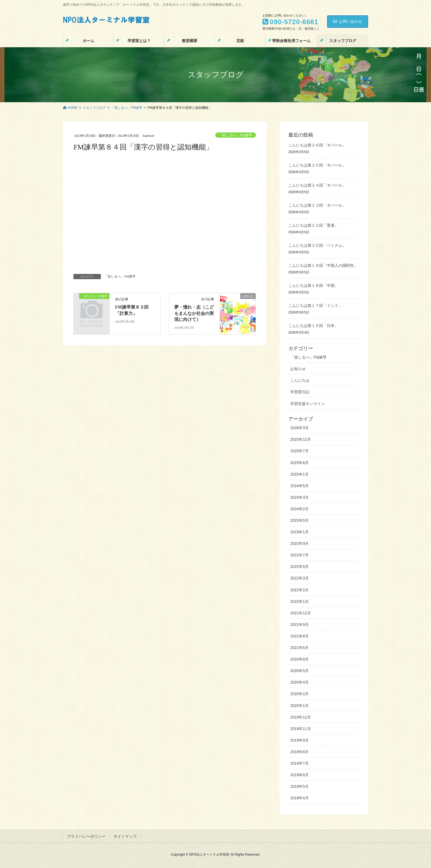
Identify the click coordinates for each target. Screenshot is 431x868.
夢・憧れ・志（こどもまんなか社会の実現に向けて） (194, 313)
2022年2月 (299, 590)
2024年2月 (299, 509)
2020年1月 (299, 706)
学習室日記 (300, 392)
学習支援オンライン (308, 404)
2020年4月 (299, 682)
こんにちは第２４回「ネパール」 (317, 185)
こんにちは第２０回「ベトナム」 (317, 246)
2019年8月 (299, 752)
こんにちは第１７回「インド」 (315, 306)
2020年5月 (299, 671)
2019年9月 (299, 740)
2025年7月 (299, 451)
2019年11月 (301, 729)
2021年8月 (299, 636)
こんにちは (300, 380)
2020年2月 (299, 694)
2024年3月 (299, 497)
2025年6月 (299, 463)
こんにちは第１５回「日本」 (313, 326)
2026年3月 (299, 428)
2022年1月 (299, 601)
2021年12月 (301, 613)
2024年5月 (299, 486)
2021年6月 (299, 648)
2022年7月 (299, 555)
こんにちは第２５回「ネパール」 (317, 165)
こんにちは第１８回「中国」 (313, 286)
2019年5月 (299, 786)
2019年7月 (299, 763)
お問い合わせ (348, 21)
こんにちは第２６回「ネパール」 (317, 145)
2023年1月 (299, 532)
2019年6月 (299, 775)
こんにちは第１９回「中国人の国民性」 (323, 266)
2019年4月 (299, 798)
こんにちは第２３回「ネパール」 (317, 205)
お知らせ (298, 369)
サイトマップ (125, 836)
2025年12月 (301, 439)
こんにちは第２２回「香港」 (313, 225)
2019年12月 (301, 717)
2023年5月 (299, 520)
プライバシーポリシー (86, 836)
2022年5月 (299, 567)
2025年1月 (299, 474)
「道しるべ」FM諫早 (235, 135)
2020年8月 (299, 659)
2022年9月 (299, 543)
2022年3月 (299, 578)
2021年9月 (299, 625)
